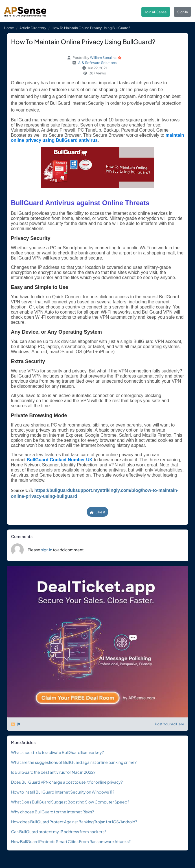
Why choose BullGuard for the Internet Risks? (52, 812)
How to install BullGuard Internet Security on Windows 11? (63, 792)
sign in (47, 550)
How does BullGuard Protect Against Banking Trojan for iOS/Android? (74, 822)
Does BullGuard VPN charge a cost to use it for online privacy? (67, 782)
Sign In (183, 12)
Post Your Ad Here (170, 724)
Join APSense (156, 12)
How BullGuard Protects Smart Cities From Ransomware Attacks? (71, 841)
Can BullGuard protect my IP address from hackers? (59, 831)
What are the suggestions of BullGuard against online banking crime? (74, 762)
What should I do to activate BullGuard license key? (57, 752)
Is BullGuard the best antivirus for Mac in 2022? (53, 772)
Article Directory (33, 28)
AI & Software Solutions (97, 63)
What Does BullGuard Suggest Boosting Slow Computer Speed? (70, 802)
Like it (98, 512)
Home (9, 28)
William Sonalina (103, 57)
